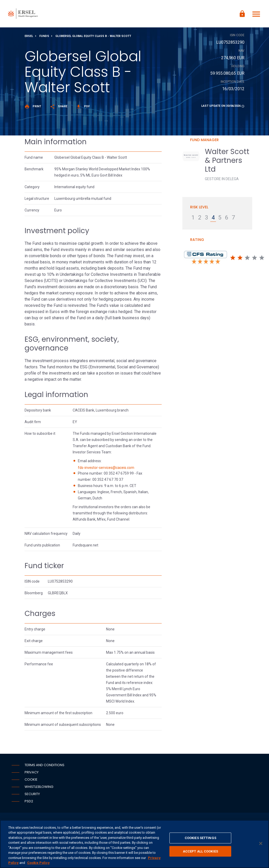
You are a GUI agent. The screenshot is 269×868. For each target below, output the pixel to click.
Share (59, 107)
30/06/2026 (233, 107)
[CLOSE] (261, 843)
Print (33, 107)
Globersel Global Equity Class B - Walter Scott (93, 37)
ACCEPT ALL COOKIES (200, 851)
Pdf (83, 107)
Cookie (31, 781)
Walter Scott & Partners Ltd (227, 161)
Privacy (32, 773)
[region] (134, 844)
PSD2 (29, 802)
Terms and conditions (44, 766)
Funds (44, 37)
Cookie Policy (38, 863)
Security (32, 795)
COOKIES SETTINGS (200, 838)
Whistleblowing (39, 788)
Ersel (29, 37)
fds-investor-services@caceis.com (106, 468)
